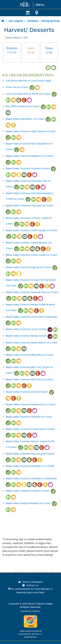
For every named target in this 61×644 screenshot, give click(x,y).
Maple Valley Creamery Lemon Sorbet (26, 329)
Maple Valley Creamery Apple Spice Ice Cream (30, 131)
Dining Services (51, 21)
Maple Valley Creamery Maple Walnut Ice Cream (31, 342)
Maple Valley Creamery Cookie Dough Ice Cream (32, 230)
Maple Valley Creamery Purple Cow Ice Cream (30, 429)
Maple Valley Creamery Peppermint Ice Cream (31, 404)
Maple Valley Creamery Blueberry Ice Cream (29, 156)
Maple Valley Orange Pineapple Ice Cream (28, 503)
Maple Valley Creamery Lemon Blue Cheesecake (31, 317)
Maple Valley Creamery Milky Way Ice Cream (29, 355)
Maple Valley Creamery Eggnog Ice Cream (28, 267)
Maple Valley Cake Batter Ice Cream (25, 119)
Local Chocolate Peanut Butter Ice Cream (28, 94)
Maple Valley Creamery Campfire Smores (28, 168)
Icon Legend (16, 21)
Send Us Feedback (31, 582)
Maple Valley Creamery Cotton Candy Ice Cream (31, 255)
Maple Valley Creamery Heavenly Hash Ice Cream (32, 292)
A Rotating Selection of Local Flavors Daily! (28, 81)
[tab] (12, 53)
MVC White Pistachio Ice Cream (23, 106)
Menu (40, 5)
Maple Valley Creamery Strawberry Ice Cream (30, 466)
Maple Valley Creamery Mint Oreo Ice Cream (29, 379)
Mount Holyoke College (40, 604)
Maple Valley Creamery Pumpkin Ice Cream (29, 417)
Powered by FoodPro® (31, 611)
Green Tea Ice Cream (17, 87)
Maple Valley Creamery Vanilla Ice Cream (28, 491)
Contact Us (31, 585)
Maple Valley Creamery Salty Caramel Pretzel (30, 454)
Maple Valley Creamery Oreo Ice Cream (27, 392)
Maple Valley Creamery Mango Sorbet (26, 336)
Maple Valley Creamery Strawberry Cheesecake (31, 478)
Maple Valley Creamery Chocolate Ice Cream (30, 205)
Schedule (33, 21)
